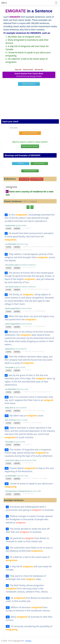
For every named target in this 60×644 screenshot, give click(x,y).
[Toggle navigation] (56, 3)
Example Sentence (30, 171)
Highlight (17, 228)
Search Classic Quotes (30, 146)
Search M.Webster (37, 179)
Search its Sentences (30, 133)
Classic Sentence (39, 163)
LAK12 (4, 3)
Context (9, 228)
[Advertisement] (30, 103)
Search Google (24, 179)
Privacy (28, 641)
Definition (21, 163)
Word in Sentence (29, 84)
